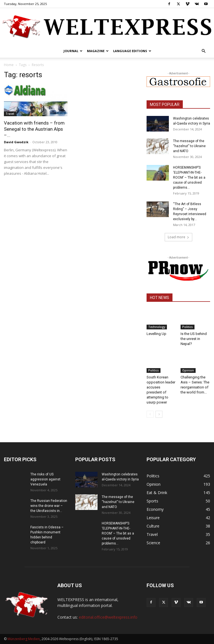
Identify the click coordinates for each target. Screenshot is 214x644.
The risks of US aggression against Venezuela (45, 479)
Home (9, 65)
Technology (157, 327)
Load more (178, 237)
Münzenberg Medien (24, 639)
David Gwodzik (16, 142)
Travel (10, 114)
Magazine (98, 51)
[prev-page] (150, 414)
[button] (203, 51)
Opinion (188, 370)
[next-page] (159, 414)
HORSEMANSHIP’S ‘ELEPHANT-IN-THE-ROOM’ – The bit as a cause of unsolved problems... (189, 178)
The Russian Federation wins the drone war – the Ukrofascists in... (49, 506)
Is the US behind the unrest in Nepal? (194, 339)
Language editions (132, 51)
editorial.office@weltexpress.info (108, 617)
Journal (73, 51)
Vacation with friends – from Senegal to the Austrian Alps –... (34, 129)
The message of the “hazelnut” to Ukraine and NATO (189, 146)
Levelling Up (156, 334)
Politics (188, 327)
